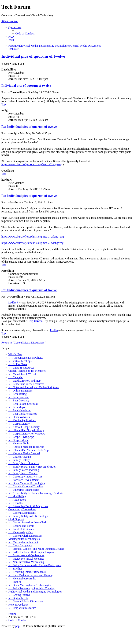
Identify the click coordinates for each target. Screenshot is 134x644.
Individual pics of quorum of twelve (33, 56)
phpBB (19, 626)
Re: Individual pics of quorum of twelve (29, 127)
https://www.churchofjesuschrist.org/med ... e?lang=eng (33, 237)
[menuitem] (25, 33)
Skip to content (10, 21)
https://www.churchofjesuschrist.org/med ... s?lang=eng (33, 243)
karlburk (13, 303)
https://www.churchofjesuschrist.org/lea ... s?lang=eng (32, 164)
